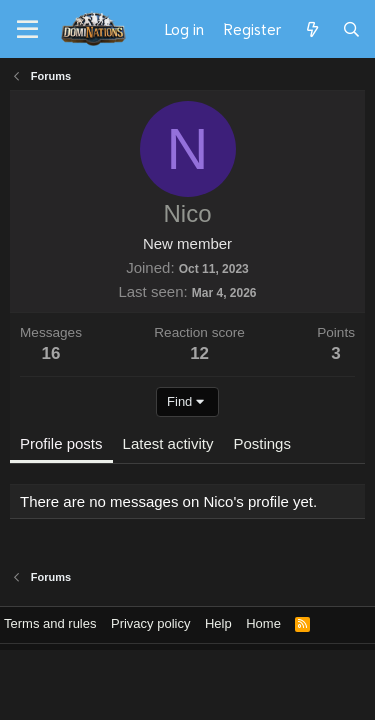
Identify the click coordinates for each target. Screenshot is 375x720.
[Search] (351, 29)
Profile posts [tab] (61, 443)
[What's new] (311, 29)
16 (51, 353)
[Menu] (27, 30)
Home (263, 623)
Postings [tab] (262, 443)
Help (218, 623)
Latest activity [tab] (168, 443)
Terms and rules (50, 623)
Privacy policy (150, 623)
